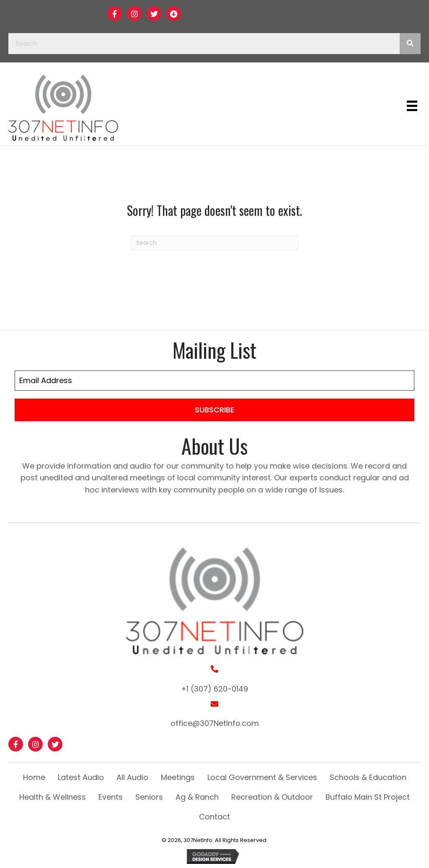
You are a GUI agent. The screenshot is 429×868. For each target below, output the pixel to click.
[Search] (214, 243)
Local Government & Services (262, 777)
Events (111, 797)
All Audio (132, 777)
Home (34, 777)
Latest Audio (81, 777)
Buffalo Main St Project (368, 797)
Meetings (178, 777)
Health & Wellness (53, 797)
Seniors (149, 797)
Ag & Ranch (197, 797)
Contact (214, 817)
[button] (115, 14)
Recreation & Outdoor (272, 797)
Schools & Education (368, 777)
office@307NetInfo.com (215, 723)
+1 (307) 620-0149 (214, 689)
